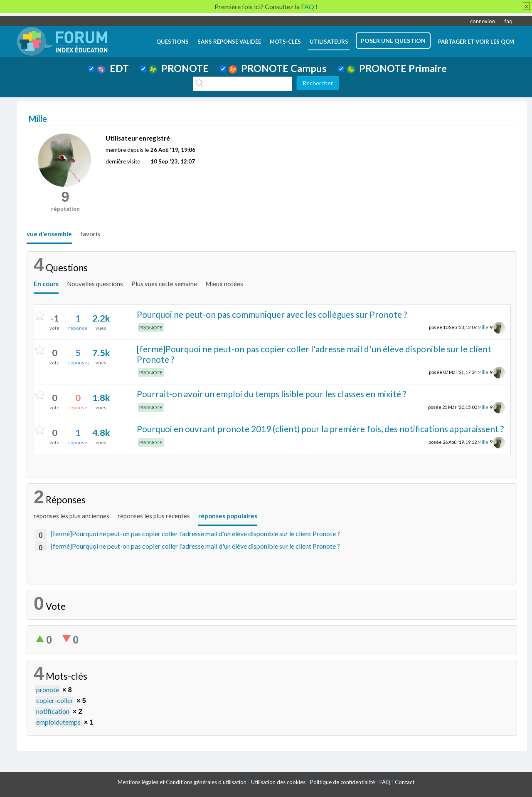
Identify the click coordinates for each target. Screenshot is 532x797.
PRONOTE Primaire (397, 68)
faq (509, 21)
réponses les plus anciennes (71, 516)
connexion (483, 21)
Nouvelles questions (95, 284)
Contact (405, 782)
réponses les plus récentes (154, 516)
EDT (113, 68)
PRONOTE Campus (278, 68)
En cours (46, 284)
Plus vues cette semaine (164, 284)
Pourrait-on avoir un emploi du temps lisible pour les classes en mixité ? (271, 394)
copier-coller (55, 700)
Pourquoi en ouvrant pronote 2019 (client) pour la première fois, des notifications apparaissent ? (320, 429)
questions (172, 42)
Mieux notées (224, 284)
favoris (90, 234)
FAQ (385, 782)
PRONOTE (179, 68)
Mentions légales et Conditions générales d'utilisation (182, 782)
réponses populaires (228, 516)
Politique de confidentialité (342, 782)
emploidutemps (58, 722)
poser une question (393, 41)
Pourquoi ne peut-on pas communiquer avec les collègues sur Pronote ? (272, 314)
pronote (48, 689)
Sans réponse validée (229, 42)
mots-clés (285, 42)
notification (53, 711)
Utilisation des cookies (278, 782)
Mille (483, 327)
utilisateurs (329, 42)
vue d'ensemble (49, 234)
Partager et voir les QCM (476, 42)
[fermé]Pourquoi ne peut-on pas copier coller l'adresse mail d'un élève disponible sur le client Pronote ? (314, 354)
